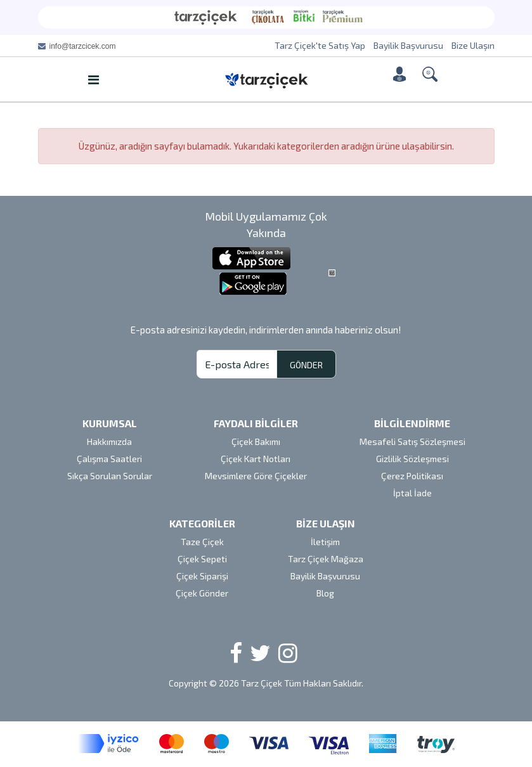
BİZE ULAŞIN (326, 523)
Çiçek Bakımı (256, 442)
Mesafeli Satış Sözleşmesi (412, 442)
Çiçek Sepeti (202, 559)
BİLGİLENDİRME (412, 423)
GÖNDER (306, 365)
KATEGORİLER (202, 523)
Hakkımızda (109, 442)
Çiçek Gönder (202, 593)
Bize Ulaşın (473, 45)
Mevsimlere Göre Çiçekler (256, 476)
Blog (325, 593)
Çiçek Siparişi (202, 576)
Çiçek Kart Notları (256, 459)
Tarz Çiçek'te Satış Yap (320, 45)
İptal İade (412, 493)
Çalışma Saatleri (109, 459)
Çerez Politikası (412, 476)
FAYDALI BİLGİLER (256, 423)
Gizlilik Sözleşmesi (412, 459)
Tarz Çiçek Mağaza (326, 559)
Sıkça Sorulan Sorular (110, 476)
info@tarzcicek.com (83, 46)
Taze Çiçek (202, 542)
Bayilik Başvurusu (408, 45)
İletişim (325, 542)
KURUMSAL (110, 423)
